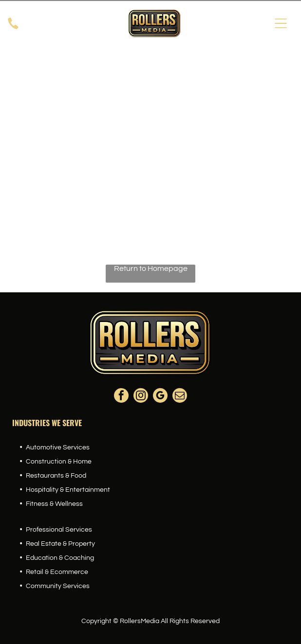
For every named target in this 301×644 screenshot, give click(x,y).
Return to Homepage (151, 268)
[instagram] (141, 397)
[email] (180, 397)
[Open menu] (281, 23)
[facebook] (121, 397)
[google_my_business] (160, 397)
